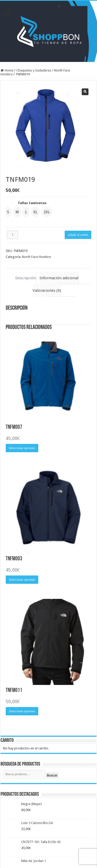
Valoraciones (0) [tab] (47, 290)
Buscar (52, 775)
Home (9, 70)
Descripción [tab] (26, 278)
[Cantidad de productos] (13, 235)
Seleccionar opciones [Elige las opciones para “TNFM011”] (22, 711)
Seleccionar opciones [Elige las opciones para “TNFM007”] (22, 448)
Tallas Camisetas (32, 203)
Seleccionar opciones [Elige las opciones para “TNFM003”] (22, 580)
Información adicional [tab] (59, 278)
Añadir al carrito (78, 235)
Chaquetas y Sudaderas (34, 70)
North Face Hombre (36, 257)
